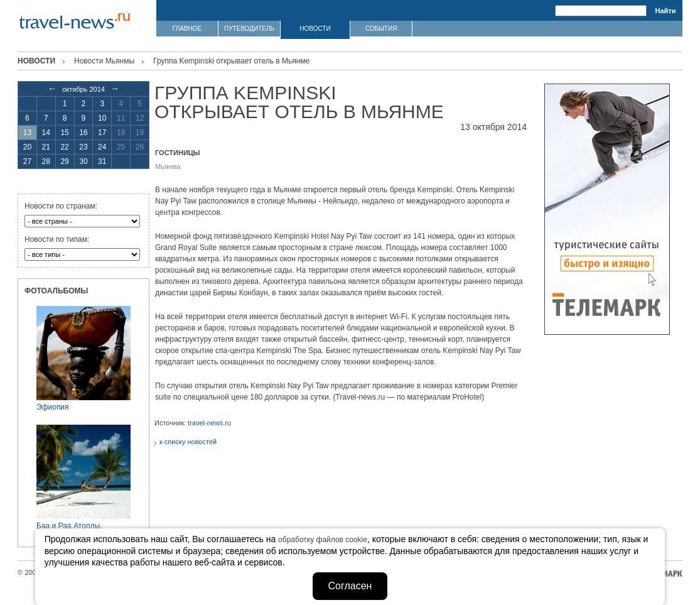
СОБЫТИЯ (381, 29)
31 (102, 161)
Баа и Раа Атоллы (68, 526)
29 (64, 161)
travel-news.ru (209, 423)
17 (102, 133)
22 (64, 147)
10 (102, 118)
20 (27, 147)
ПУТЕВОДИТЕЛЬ (249, 29)
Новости (36, 61)
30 (83, 161)
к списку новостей (188, 442)
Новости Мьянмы (104, 61)
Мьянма (168, 166)
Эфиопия (53, 407)
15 (64, 133)
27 (27, 161)
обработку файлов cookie (323, 540)
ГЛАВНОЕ (187, 29)
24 (102, 147)
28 (46, 161)
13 (27, 133)
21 (46, 147)
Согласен (350, 586)
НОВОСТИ (315, 29)
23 (83, 147)
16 (83, 133)
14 (46, 133)
